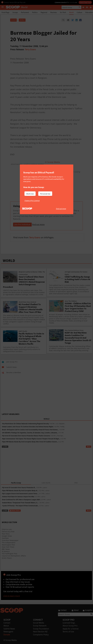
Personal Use (45, 194)
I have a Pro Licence (32, 200)
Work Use (30, 194)
